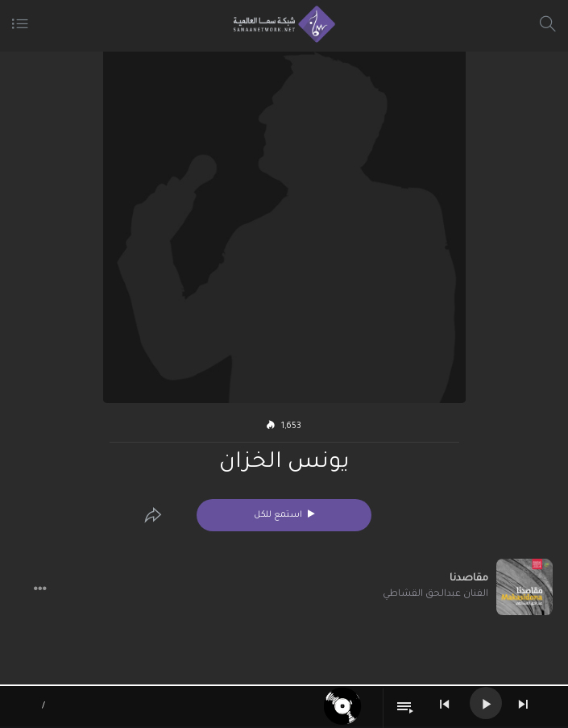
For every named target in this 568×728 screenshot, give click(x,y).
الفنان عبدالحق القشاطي (435, 595)
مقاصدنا (469, 579)
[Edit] (153, 515)
